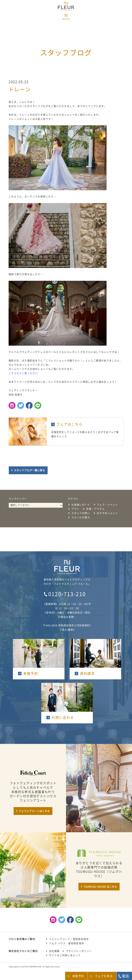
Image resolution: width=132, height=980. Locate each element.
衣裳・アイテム (95, 509)
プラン (75, 509)
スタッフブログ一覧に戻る (29, 470)
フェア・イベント (107, 505)
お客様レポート (81, 505)
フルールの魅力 (81, 517)
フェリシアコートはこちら (34, 811)
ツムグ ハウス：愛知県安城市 (67, 943)
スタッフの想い (81, 513)
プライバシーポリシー (79, 951)
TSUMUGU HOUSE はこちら (100, 887)
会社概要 (54, 951)
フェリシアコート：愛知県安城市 (69, 939)
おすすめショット (107, 513)
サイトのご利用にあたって (65, 955)
